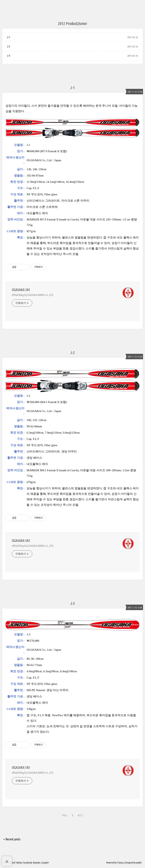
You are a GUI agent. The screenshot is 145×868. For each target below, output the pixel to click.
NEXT (80, 815)
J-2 (9, 46)
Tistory (120, 863)
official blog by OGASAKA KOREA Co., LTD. (33, 295)
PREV (65, 815)
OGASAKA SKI (21, 290)
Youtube (37, 863)
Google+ (45, 863)
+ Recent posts (12, 839)
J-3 (9, 56)
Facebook (27, 863)
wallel (139, 863)
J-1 (9, 37)
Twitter (19, 863)
